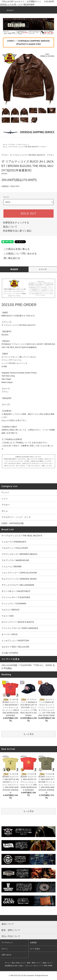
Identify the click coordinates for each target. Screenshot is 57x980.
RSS (45, 966)
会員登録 (33, 943)
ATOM (50, 966)
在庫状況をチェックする (16, 223)
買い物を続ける (10, 258)
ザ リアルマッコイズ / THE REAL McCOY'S (24, 147)
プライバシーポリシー (32, 966)
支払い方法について (18, 963)
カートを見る (35, 949)
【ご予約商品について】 (22, 443)
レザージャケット (23, 145)
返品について (10, 227)
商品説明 (14, 269)
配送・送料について (34, 963)
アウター (12, 145)
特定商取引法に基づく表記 (17, 231)
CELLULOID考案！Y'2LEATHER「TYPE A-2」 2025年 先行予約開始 (28, 667)
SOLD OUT (28, 214)
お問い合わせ (6, 955)
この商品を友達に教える (15, 249)
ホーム (5, 145)
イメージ (43, 269)
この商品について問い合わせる (18, 254)
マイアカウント (7, 943)
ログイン (5, 949)
